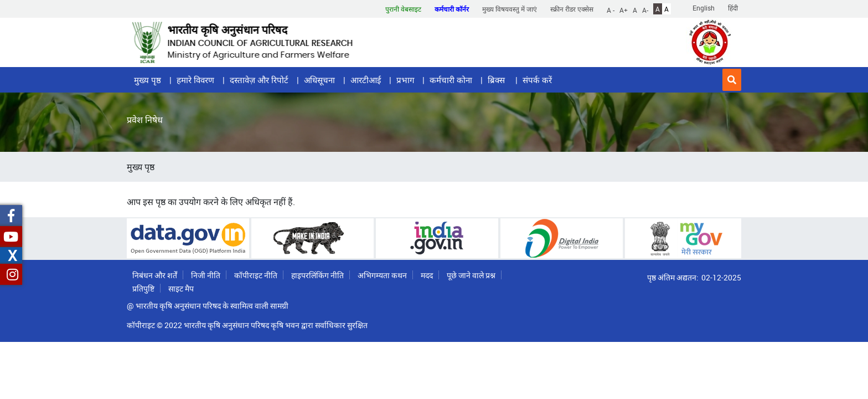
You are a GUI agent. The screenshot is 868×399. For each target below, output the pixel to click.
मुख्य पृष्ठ (148, 80)
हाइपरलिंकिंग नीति (317, 275)
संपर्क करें (537, 80)
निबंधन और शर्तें (155, 275)
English (704, 8)
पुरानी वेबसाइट (403, 9)
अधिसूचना (319, 80)
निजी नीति (206, 275)
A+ (624, 9)
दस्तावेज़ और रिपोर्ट (259, 80)
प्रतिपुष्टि (143, 288)
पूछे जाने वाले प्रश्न (471, 275)
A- (645, 9)
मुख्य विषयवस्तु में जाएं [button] (510, 9)
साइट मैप (181, 288)
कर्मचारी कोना (451, 80)
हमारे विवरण (195, 80)
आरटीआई (366, 80)
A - (611, 9)
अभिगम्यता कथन (382, 275)
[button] (732, 80)
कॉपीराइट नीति (256, 275)
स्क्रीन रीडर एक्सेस (572, 9)
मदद (427, 275)
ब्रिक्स (497, 80)
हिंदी (733, 8)
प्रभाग (405, 80)
